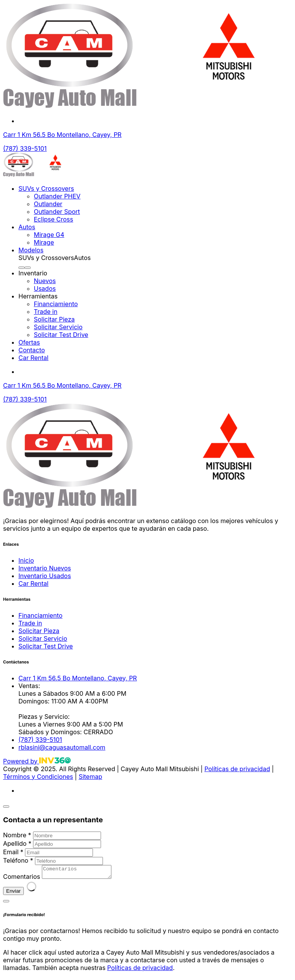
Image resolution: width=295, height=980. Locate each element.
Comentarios (22, 879)
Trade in (46, 312)
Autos (27, 227)
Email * (13, 852)
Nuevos (45, 281)
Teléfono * (18, 860)
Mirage (44, 242)
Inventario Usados (45, 576)
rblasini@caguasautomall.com (62, 747)
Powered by (37, 761)
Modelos (31, 250)
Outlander (48, 204)
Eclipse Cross (54, 219)
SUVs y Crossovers (46, 188)
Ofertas (29, 342)
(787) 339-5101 (25, 148)
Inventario (33, 273)
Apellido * (17, 843)
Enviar (13, 893)
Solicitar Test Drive (61, 335)
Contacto (32, 350)
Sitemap (90, 777)
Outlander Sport (57, 212)
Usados (45, 288)
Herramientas (38, 296)
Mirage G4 (49, 235)
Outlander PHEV (57, 196)
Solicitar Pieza (54, 319)
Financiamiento (56, 304)
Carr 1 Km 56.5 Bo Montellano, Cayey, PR (62, 135)
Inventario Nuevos (45, 568)
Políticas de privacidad (237, 769)
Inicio (26, 560)
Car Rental (33, 358)
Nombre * (17, 835)
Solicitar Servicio (58, 327)
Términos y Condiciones (38, 777)
